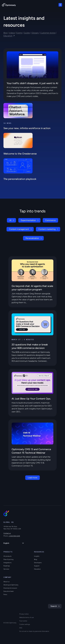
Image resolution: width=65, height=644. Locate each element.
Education (8, 36)
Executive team (9, 591)
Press (5, 594)
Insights (37, 556)
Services (6, 569)
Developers (38, 563)
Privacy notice (24, 614)
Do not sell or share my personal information (34, 631)
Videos (12, 33)
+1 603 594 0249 (14, 536)
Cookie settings (25, 624)
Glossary (35, 33)
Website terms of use (27, 617)
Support (37, 566)
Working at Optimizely (11, 585)
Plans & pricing (8, 559)
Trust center (23, 621)
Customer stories (48, 33)
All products (7, 556)
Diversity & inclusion (10, 588)
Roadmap (7, 566)
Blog (5, 33)
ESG (21, 628)
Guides (27, 33)
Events (19, 33)
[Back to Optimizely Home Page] (9, 5)
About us (6, 582)
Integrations (7, 563)
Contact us (7, 533)
